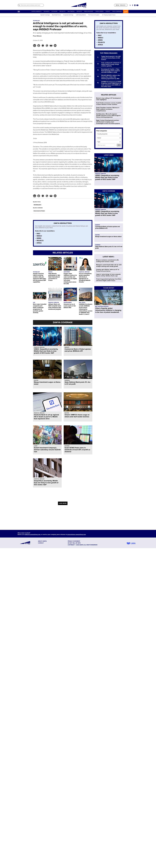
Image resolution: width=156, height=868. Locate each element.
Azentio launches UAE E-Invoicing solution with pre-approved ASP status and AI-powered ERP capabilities (39, 278)
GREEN (39, 238)
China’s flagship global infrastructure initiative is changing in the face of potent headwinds (108, 310)
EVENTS (108, 11)
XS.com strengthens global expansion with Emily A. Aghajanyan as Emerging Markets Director (85, 278)
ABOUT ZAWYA (42, 541)
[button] (35, 46)
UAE (34, 303)
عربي (126, 11)
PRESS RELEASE (89, 11)
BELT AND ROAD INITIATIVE (102, 307)
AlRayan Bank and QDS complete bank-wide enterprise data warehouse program (55, 307)
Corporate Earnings (68, 15)
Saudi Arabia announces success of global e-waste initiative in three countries (109, 104)
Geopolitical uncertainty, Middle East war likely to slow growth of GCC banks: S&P (46, 483)
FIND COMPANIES (117, 11)
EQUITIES (36, 380)
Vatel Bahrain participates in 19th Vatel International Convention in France (54, 277)
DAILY (38, 233)
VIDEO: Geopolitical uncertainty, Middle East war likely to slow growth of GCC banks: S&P (46, 351)
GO (119, 145)
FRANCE (50, 272)
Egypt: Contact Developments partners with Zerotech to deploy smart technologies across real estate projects (108, 122)
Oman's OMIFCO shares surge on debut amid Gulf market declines (77, 416)
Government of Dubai (39, 211)
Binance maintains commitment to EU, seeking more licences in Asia (108, 261)
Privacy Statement (74, 541)
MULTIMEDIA (71, 11)
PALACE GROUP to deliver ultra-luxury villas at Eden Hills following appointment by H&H (111, 77)
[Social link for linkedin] (135, 5)
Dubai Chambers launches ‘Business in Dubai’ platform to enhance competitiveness (108, 109)
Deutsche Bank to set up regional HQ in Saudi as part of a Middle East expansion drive (46, 417)
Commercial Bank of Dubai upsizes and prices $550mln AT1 (78, 350)
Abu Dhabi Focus (56, 15)
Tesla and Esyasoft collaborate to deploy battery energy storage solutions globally (111, 64)
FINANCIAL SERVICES (84, 272)
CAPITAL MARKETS (36, 11)
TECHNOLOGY (37, 205)
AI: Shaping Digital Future (109, 15)
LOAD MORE (63, 503)
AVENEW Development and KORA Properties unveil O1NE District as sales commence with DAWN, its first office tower (111, 84)
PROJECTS (62, 11)
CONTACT (41, 543)
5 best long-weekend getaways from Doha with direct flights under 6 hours (109, 280)
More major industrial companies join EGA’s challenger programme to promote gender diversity (40, 308)
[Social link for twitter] (130, 5)
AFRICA (39, 243)
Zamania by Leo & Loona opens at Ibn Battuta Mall (70, 306)
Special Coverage (45, 15)
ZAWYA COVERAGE (63, 322)
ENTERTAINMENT (68, 303)
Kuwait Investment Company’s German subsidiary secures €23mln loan (47, 450)
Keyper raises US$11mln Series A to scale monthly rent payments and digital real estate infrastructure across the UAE (70, 279)
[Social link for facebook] (132, 5)
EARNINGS (67, 380)
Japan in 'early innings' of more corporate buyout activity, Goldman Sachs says (108, 275)
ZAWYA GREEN (99, 11)
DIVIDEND (67, 446)
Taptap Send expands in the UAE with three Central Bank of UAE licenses (111, 58)
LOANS (36, 446)
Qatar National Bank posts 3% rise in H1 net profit (77, 383)
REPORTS (79, 11)
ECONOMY (55, 11)
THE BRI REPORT (109, 288)
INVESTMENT (67, 272)
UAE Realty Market (81, 15)
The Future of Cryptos (94, 15)
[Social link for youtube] (137, 5)
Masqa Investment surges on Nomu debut (47, 383)
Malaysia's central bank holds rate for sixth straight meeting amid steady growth (109, 266)
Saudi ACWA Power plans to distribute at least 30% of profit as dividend (77, 450)
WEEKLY (39, 236)
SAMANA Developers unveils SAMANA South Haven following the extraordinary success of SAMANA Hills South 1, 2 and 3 (86, 309)
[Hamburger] (19, 12)
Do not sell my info (74, 543)
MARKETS (67, 347)
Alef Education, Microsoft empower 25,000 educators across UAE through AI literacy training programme (108, 116)
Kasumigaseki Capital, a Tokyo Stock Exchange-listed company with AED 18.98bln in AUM (111, 71)
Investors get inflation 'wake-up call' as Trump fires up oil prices (108, 270)
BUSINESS (47, 11)
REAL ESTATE (82, 303)
